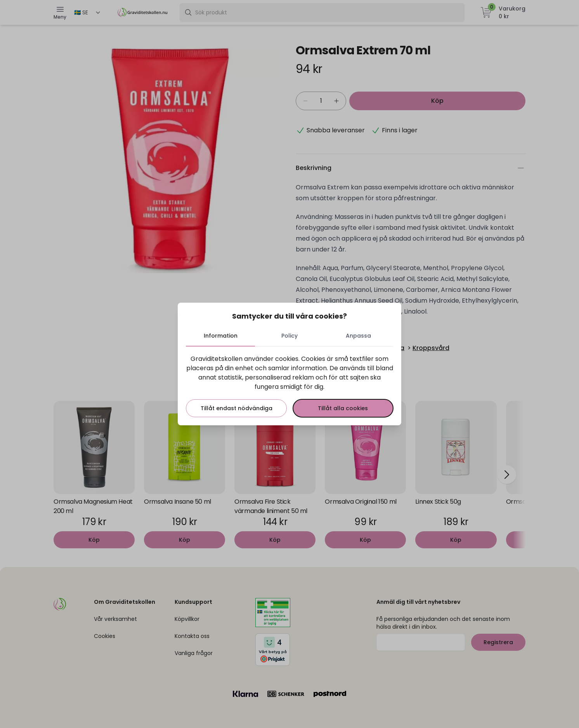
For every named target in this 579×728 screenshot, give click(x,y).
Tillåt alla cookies (342, 408)
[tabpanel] (289, 385)
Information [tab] (221, 335)
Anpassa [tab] (358, 335)
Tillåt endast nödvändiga (237, 408)
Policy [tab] (289, 335)
